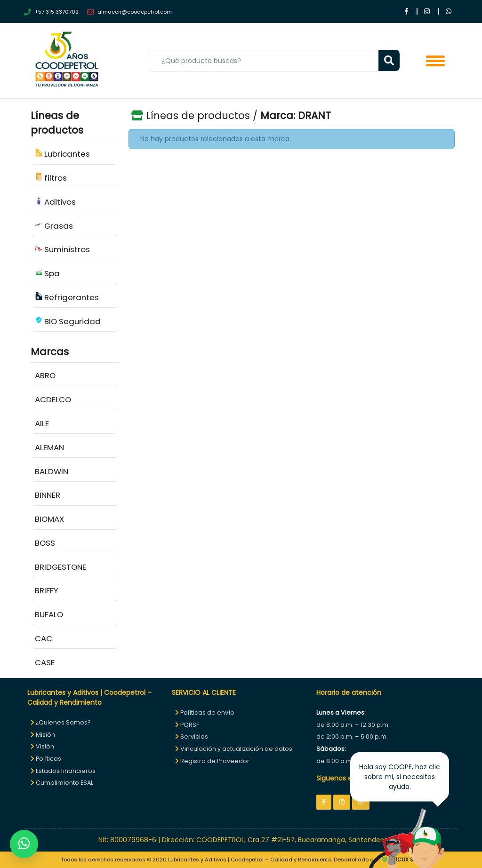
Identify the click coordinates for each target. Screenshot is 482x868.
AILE (42, 423)
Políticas (46, 759)
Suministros (63, 249)
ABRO (45, 375)
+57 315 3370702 (51, 12)
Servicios (192, 737)
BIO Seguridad (68, 321)
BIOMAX (49, 519)
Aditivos (56, 202)
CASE (45, 662)
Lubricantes (63, 154)
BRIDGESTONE (60, 567)
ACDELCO (53, 399)
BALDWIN (52, 471)
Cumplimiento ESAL (62, 783)
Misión (43, 735)
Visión (42, 746)
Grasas (54, 226)
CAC (44, 638)
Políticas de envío (205, 713)
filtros (51, 178)
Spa (48, 273)
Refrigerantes (67, 297)
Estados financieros (63, 771)
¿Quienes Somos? (61, 722)
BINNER (48, 495)
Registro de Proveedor (212, 761)
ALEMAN (49, 447)
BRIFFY (47, 590)
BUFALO (49, 614)
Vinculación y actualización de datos (234, 749)
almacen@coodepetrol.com (129, 12)
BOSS (45, 543)
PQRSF (187, 725)
